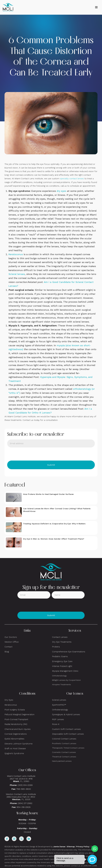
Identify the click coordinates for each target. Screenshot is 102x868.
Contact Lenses (60, 637)
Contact (8, 647)
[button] (96, 7)
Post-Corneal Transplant (16, 719)
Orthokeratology (59, 676)
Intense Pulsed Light (62, 666)
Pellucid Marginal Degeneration (19, 714)
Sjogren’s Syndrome (14, 753)
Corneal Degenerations (16, 734)
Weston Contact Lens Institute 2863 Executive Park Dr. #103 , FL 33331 (21, 797)
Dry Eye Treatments (62, 642)
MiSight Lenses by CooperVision (66, 680)
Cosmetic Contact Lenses (64, 752)
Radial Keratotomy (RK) (16, 724)
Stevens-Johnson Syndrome (19, 744)
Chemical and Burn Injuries (18, 729)
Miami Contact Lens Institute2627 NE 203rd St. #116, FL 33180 (21, 779)
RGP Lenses (58, 719)
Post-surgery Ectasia (15, 710)
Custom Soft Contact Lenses (66, 729)
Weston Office (12, 642)
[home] (8, 7)
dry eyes (61, 191)
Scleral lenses (17, 274)
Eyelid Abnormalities (14, 739)
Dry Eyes (9, 700)
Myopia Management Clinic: (65, 671)
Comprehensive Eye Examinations (69, 652)
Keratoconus (16, 254)
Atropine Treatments (61, 684)
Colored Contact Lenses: (64, 739)
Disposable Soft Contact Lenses (68, 734)
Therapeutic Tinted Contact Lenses (68, 748)
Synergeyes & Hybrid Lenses (66, 714)
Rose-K (56, 724)
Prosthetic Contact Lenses (64, 743)
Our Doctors (11, 637)
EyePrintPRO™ (59, 705)
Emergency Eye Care (62, 661)
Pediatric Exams (60, 656)
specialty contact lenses (72, 179)
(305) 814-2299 (25, 785)
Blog (7, 652)
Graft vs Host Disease (15, 748)
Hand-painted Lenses (62, 761)
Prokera (56, 647)
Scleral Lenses (59, 700)
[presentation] (27, 454)
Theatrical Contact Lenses (64, 757)
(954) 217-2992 (25, 803)
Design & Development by (47, 847)
